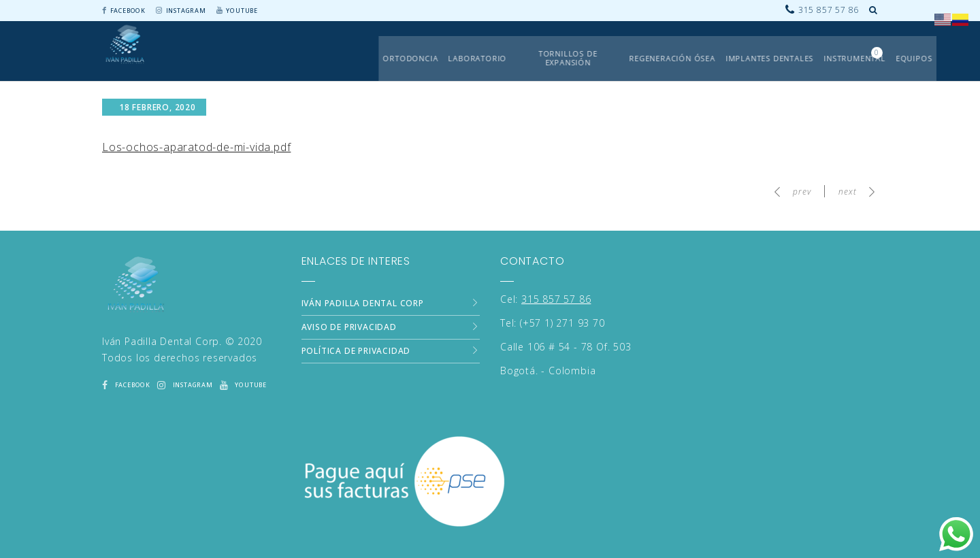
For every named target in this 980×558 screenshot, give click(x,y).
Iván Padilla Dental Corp (363, 302)
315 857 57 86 (556, 298)
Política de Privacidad (356, 350)
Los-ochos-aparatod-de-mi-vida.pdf (196, 147)
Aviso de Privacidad (349, 326)
